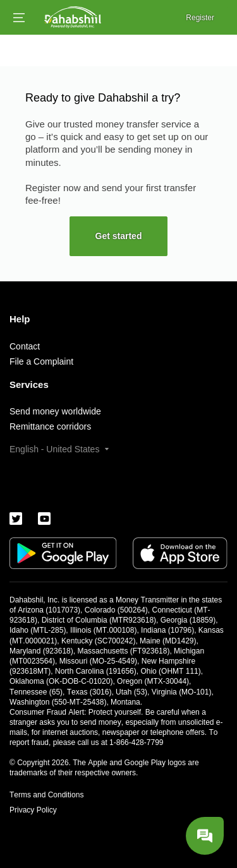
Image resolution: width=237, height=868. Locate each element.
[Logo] (73, 17)
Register (200, 18)
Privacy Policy (33, 810)
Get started (119, 236)
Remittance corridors (50, 426)
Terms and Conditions (46, 795)
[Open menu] (19, 18)
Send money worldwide (55, 411)
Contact (25, 346)
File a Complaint (41, 361)
